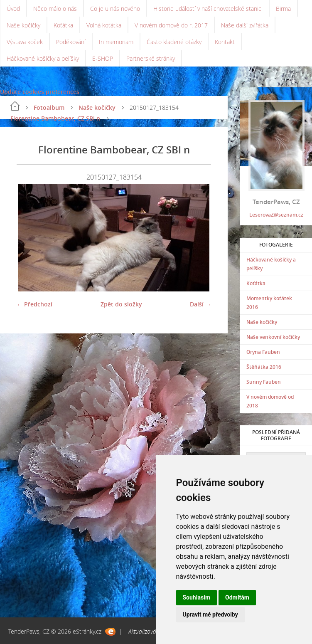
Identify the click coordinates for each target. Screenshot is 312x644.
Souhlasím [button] (197, 597)
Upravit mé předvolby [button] (210, 614)
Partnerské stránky (151, 58)
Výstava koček (25, 42)
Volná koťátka (104, 25)
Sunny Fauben (264, 382)
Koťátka (63, 25)
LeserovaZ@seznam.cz (276, 215)
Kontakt (225, 42)
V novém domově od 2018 (270, 401)
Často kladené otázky (174, 42)
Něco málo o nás (55, 9)
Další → (200, 304)
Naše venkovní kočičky (273, 337)
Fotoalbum (49, 107)
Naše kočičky (23, 25)
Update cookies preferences (40, 92)
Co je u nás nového (115, 9)
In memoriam (116, 42)
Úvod (13, 9)
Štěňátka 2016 (264, 367)
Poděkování (71, 42)
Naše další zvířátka (245, 25)
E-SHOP (103, 58)
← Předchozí (34, 304)
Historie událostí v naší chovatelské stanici (208, 9)
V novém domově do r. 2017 (171, 25)
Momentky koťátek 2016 (269, 303)
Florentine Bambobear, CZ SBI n (55, 118)
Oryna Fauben (263, 352)
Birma (283, 9)
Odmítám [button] (237, 597)
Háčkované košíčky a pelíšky (43, 58)
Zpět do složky (121, 304)
